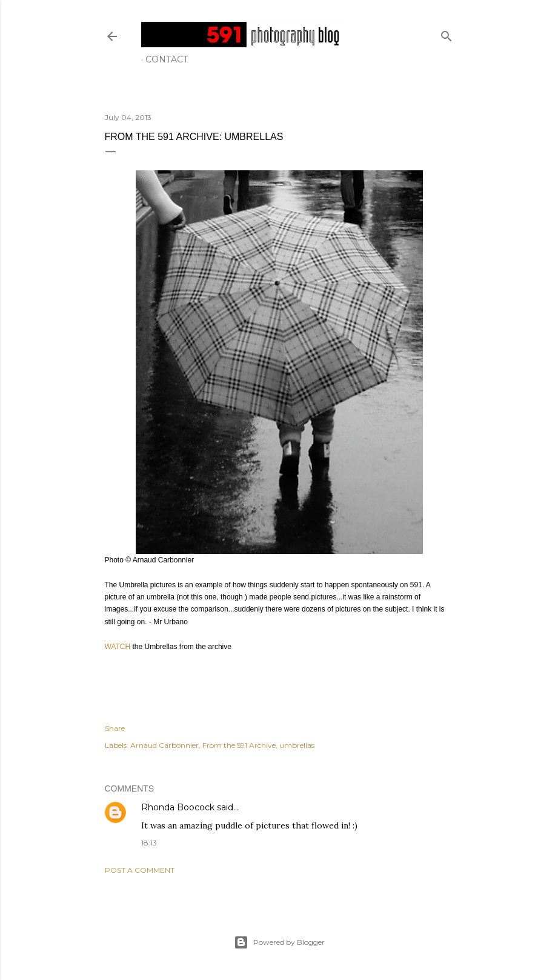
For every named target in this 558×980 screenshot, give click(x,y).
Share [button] (115, 728)
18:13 (149, 843)
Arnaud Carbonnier (164, 745)
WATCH (119, 647)
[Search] (447, 34)
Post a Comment (140, 870)
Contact (167, 59)
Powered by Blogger (279, 942)
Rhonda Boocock (178, 807)
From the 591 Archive (239, 745)
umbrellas (297, 745)
